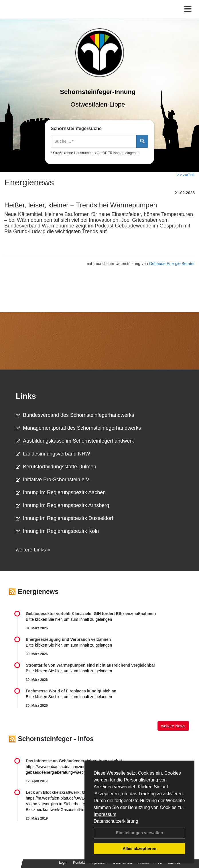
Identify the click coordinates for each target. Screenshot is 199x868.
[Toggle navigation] (188, 9)
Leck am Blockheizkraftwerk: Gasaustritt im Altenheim (77, 792)
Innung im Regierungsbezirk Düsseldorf (64, 518)
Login (63, 863)
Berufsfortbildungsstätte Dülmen (56, 467)
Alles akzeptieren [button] (139, 849)
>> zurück (186, 175)
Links (26, 396)
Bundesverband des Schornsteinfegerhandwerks (75, 415)
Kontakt (79, 863)
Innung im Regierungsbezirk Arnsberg (62, 505)
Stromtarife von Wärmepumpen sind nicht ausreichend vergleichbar (90, 665)
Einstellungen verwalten (140, 833)
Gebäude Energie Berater (172, 264)
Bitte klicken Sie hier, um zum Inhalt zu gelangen (69, 619)
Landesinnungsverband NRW (53, 454)
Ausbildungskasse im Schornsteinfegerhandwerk (75, 441)
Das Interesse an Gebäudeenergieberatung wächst (74, 761)
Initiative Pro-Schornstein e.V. (53, 480)
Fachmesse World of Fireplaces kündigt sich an (71, 691)
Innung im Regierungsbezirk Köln (57, 531)
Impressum (105, 814)
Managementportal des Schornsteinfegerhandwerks (78, 428)
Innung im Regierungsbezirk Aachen (61, 492)
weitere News (173, 726)
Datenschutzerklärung (116, 821)
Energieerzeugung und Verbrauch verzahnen (68, 639)
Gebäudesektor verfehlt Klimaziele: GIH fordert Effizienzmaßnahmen (91, 614)
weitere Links (33, 550)
